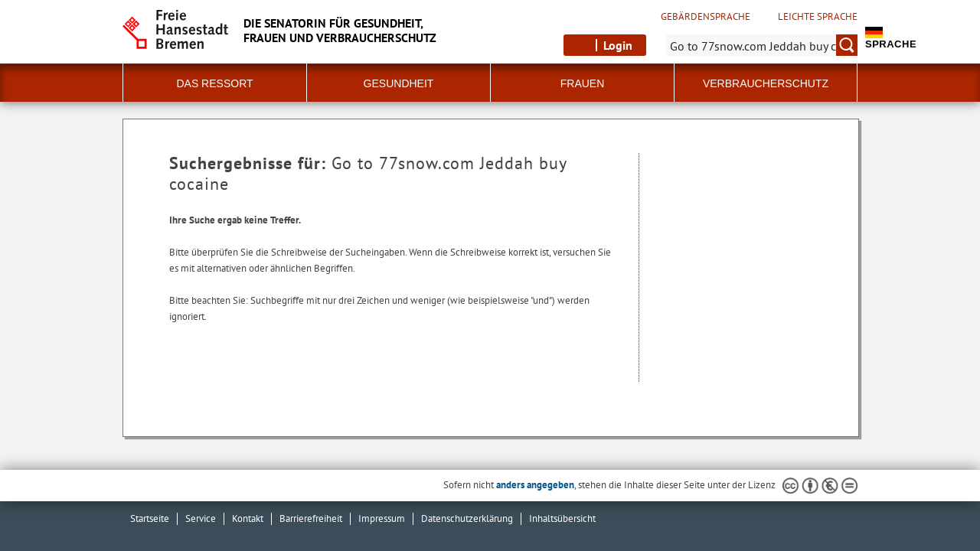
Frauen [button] (583, 83)
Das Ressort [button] (214, 83)
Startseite (150, 518)
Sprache (891, 38)
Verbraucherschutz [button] (766, 83)
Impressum (382, 518)
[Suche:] (762, 45)
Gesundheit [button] (399, 83)
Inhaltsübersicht (562, 518)
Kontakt (248, 518)
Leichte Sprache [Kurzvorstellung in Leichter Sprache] (818, 17)
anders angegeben (535, 485)
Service (201, 518)
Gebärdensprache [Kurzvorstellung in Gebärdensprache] (706, 17)
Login (618, 45)
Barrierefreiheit (311, 518)
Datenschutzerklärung (467, 518)
